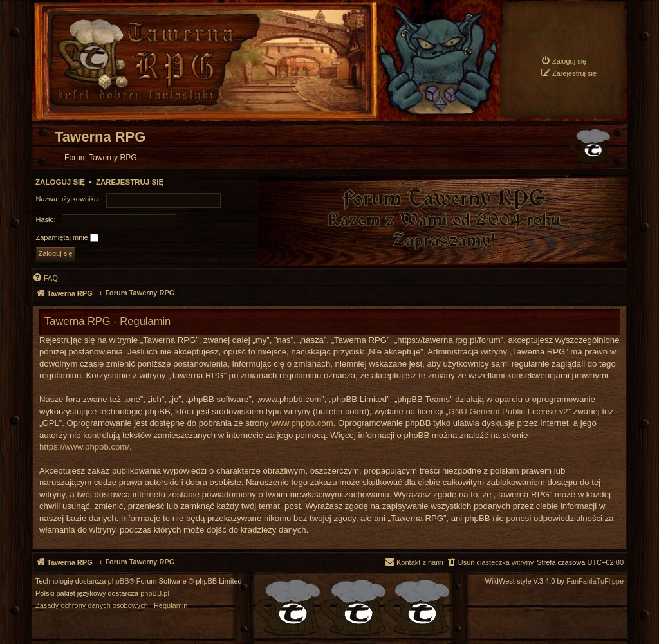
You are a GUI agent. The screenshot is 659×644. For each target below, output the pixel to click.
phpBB (119, 581)
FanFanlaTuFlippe (595, 581)
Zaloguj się (60, 182)
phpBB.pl (155, 593)
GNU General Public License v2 (508, 411)
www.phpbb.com (302, 423)
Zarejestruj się (130, 182)
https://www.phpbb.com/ (84, 447)
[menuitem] (563, 61)
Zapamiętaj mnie (67, 238)
